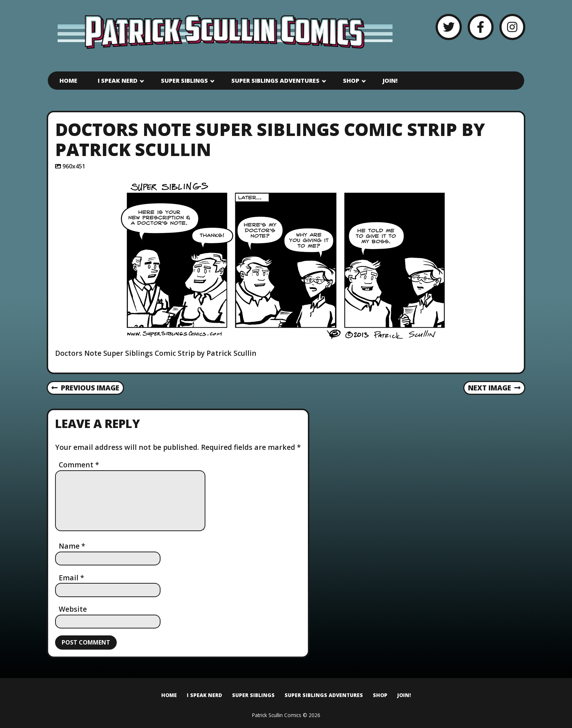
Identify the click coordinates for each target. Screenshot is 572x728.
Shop (351, 81)
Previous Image (86, 388)
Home (68, 81)
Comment (79, 465)
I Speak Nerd (118, 81)
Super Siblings (184, 81)
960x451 (74, 166)
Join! (390, 81)
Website (73, 609)
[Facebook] (481, 27)
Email (71, 578)
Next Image (494, 388)
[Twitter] (449, 27)
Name (72, 546)
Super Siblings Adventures (275, 81)
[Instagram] (512, 27)
